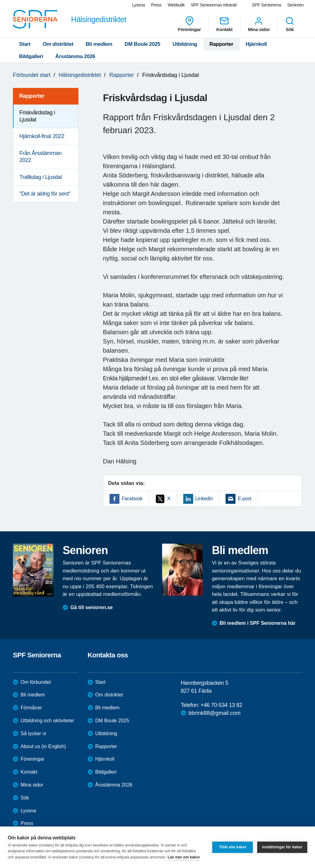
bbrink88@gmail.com (215, 713)
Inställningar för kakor (282, 847)
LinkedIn (204, 499)
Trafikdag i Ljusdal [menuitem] (41, 177)
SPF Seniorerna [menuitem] (267, 5)
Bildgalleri (31, 56)
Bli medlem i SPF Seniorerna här (258, 623)
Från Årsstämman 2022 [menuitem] (40, 157)
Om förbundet (36, 682)
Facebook (132, 499)
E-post (245, 499)
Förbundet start (32, 75)
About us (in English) (43, 746)
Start (25, 44)
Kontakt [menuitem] (224, 24)
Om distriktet (58, 44)
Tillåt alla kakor (233, 847)
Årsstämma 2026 (75, 56)
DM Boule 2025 (142, 44)
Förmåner (31, 708)
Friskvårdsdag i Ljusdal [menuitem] (37, 116)
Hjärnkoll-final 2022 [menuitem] (42, 136)
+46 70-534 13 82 (221, 705)
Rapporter (221, 44)
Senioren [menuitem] (295, 5)
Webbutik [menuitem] (176, 5)
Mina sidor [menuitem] (259, 24)
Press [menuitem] (156, 5)
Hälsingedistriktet (80, 75)
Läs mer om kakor (184, 857)
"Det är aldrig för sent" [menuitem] (45, 194)
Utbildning (185, 44)
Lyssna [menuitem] (138, 5)
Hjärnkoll (256, 44)
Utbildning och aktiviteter (47, 721)
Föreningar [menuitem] (189, 24)
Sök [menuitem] (290, 24)
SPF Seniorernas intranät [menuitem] (214, 5)
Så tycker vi (33, 733)
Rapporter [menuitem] (32, 96)
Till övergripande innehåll (0, 0)
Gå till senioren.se (92, 607)
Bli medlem (99, 44)
